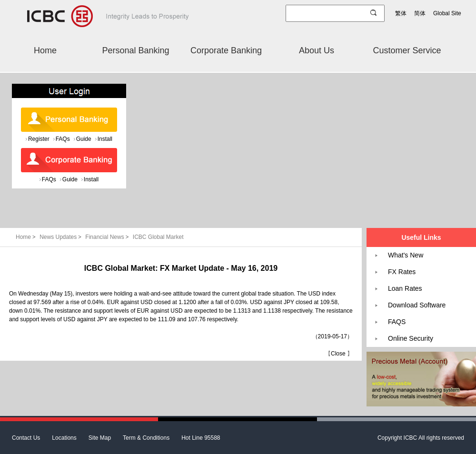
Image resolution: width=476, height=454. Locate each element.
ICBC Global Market (158, 237)
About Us (317, 50)
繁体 (401, 13)
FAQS (397, 322)
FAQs (63, 139)
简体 (420, 13)
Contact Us (26, 438)
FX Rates (402, 272)
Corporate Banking (226, 50)
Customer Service (407, 50)
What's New (406, 255)
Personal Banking (135, 50)
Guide (84, 139)
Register (39, 139)
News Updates (61, 237)
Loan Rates (405, 288)
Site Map (100, 438)
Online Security (411, 338)
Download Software (417, 305)
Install (105, 139)
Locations (64, 438)
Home (45, 50)
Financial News (108, 237)
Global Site (447, 13)
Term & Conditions (146, 438)
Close (338, 354)
